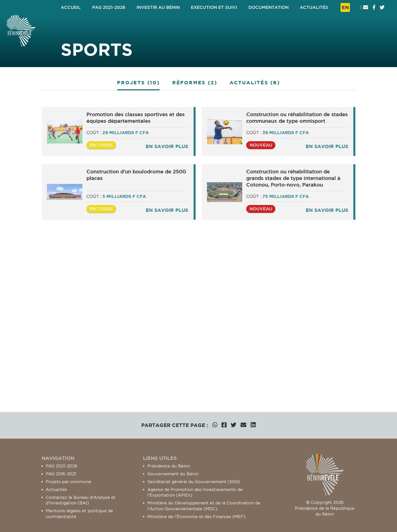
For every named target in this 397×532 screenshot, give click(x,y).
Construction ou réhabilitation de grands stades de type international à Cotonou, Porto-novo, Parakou (295, 182)
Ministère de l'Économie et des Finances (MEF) (196, 517)
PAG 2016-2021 (61, 474)
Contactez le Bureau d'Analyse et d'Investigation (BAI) (81, 500)
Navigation (58, 458)
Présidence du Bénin (169, 466)
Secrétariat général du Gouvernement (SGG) (194, 482)
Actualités (56, 489)
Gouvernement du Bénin (173, 474)
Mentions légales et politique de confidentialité (79, 514)
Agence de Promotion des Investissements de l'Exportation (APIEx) (195, 492)
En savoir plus (169, 150)
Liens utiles (160, 458)
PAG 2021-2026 (62, 466)
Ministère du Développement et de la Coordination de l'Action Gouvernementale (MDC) (204, 506)
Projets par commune (68, 482)
